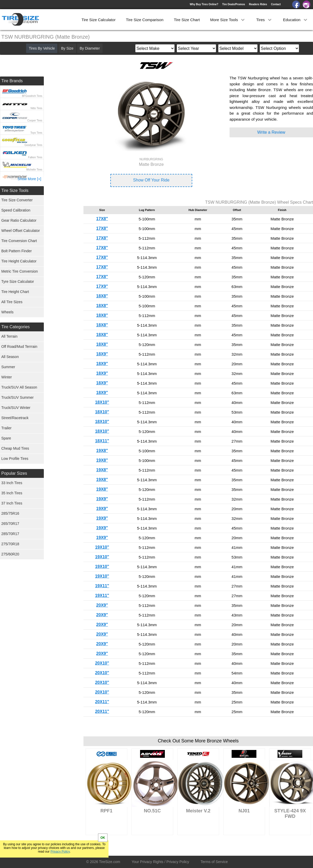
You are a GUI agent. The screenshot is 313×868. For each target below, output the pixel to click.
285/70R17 (10, 534)
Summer (8, 367)
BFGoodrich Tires (32, 96)
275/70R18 (10, 544)
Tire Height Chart (15, 292)
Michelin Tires (34, 170)
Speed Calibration (16, 210)
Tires (264, 20)
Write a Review (271, 132)
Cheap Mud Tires (15, 448)
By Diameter (90, 48)
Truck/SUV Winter (16, 408)
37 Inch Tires (12, 503)
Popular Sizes (14, 473)
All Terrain (9, 336)
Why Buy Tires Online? (204, 4)
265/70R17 (10, 524)
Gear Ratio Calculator (19, 220)
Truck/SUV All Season (19, 387)
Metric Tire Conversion (20, 271)
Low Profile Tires (15, 459)
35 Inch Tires (12, 493)
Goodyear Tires (33, 145)
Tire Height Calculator (19, 261)
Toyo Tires (36, 133)
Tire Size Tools (15, 190)
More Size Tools (228, 20)
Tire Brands (12, 81)
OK (103, 838)
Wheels (7, 312)
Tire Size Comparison (145, 20)
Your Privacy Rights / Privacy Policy (160, 862)
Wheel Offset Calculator (21, 231)
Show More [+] (29, 179)
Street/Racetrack (15, 418)
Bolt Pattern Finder (17, 251)
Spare (6, 438)
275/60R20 (10, 554)
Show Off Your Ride (151, 180)
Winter (7, 377)
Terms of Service (214, 862)
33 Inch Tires (12, 483)
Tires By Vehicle (42, 48)
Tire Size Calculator (99, 20)
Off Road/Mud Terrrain (19, 347)
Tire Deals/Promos (234, 4)
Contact (276, 4)
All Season (10, 357)
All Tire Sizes (12, 302)
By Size (67, 48)
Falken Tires (35, 157)
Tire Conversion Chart (19, 241)
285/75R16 (10, 513)
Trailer (6, 428)
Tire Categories (16, 327)
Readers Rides (258, 4)
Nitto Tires (36, 108)
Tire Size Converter (17, 200)
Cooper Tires (35, 121)
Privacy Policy (60, 852)
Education (296, 20)
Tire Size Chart (187, 20)
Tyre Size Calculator (18, 281)
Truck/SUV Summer (17, 397)
